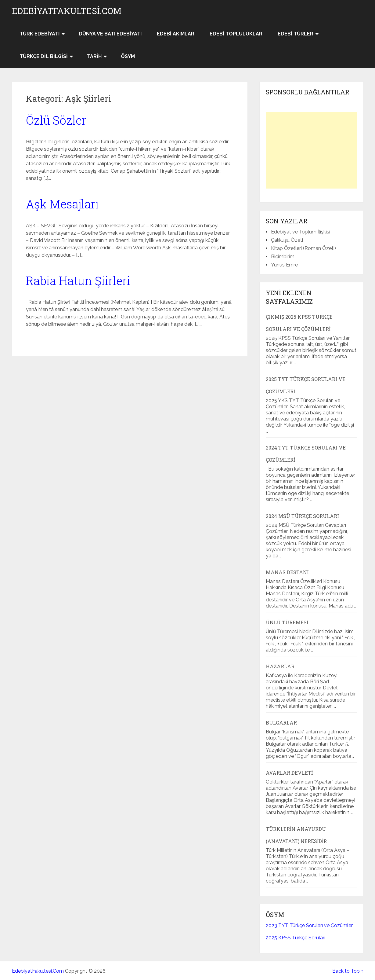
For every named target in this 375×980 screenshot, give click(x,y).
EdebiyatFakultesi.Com (67, 11)
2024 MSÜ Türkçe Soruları (302, 516)
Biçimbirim (283, 257)
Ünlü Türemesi (287, 622)
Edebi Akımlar (176, 34)
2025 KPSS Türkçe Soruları (296, 938)
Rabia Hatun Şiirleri (78, 281)
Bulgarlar (281, 723)
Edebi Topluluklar (236, 34)
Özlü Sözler (56, 120)
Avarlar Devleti (289, 773)
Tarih (94, 56)
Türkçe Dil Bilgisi (44, 56)
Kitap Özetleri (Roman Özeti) (303, 248)
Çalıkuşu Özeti (287, 240)
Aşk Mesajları (62, 204)
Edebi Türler (296, 34)
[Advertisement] (312, 150)
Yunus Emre (284, 265)
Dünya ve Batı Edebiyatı (110, 34)
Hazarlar (280, 666)
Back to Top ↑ (348, 971)
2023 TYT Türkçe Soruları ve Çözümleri (310, 925)
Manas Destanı (287, 572)
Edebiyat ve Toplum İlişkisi (301, 232)
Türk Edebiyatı (40, 34)
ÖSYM (128, 56)
